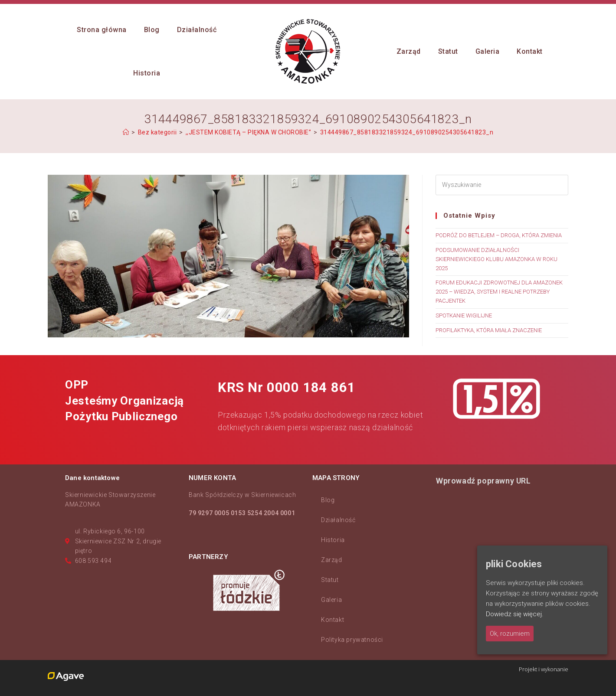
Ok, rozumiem (510, 634)
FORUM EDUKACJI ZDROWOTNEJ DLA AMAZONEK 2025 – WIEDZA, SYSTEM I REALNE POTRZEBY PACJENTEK (499, 292)
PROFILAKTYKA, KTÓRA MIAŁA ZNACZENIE (489, 330)
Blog (328, 500)
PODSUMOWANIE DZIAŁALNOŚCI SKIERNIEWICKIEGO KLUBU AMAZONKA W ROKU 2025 (496, 259)
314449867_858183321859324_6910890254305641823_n (407, 132)
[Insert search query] (502, 185)
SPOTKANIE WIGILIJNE (464, 315)
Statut (330, 580)
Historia (333, 540)
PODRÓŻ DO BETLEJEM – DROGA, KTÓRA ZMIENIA (499, 235)
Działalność (338, 520)
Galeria (331, 600)
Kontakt (333, 620)
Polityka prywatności (352, 640)
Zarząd (332, 560)
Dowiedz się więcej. (515, 614)
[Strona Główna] (126, 132)
